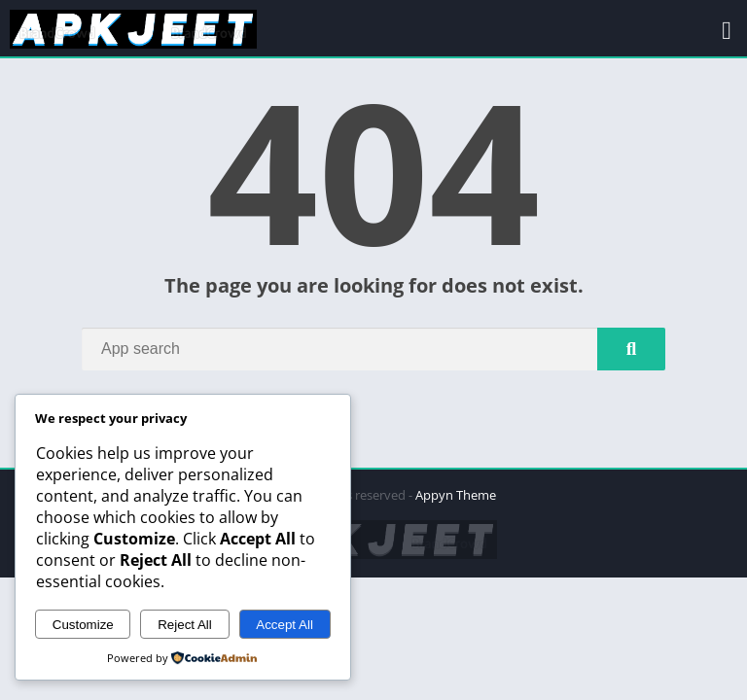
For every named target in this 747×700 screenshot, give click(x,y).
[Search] (373, 349)
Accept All (285, 625)
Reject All (185, 625)
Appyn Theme (456, 495)
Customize (83, 625)
